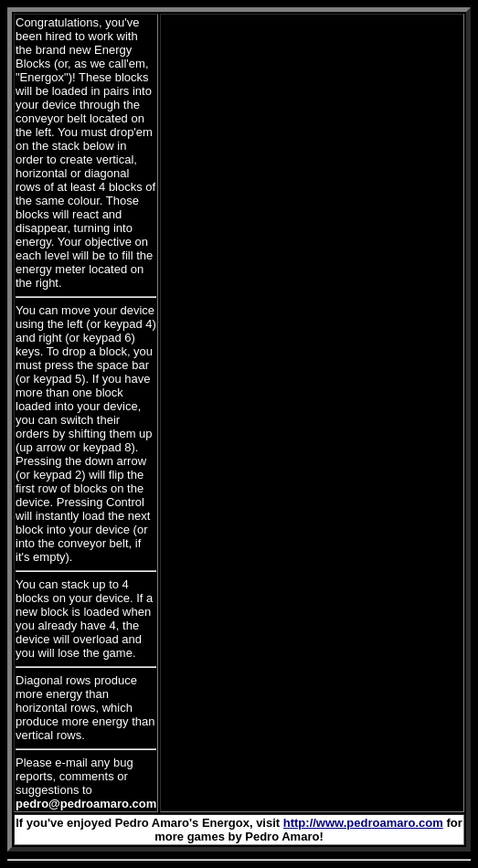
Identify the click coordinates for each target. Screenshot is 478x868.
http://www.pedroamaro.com (363, 823)
